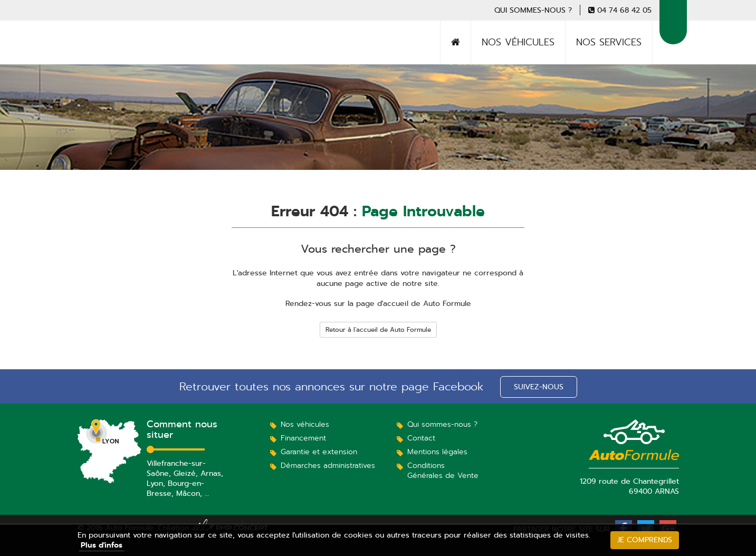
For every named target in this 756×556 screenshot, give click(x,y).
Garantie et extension (319, 452)
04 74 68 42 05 (624, 10)
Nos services (609, 42)
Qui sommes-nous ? (533, 10)
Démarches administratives (328, 465)
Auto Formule (116, 55)
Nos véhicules (518, 42)
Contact (421, 438)
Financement (303, 438)
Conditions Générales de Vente (443, 470)
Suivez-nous (539, 387)
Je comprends (645, 540)
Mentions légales (437, 452)
